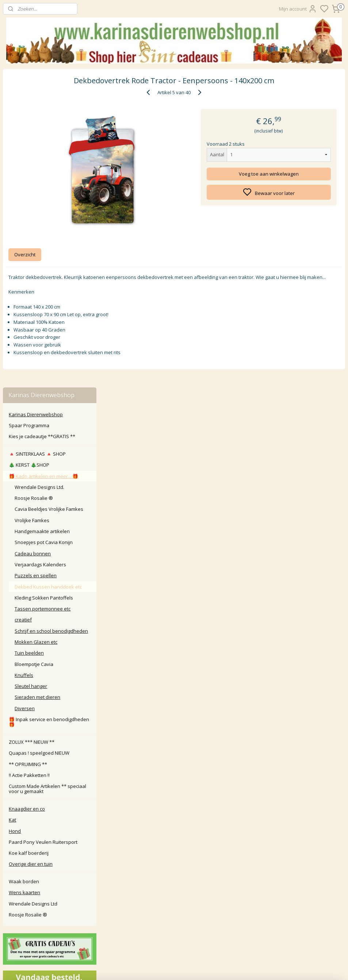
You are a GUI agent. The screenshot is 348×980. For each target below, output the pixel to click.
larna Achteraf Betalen (175, 851)
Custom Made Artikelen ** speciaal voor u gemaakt (47, 470)
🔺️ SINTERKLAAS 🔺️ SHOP (37, 135)
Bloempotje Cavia (34, 346)
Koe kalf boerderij (29, 535)
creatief (23, 302)
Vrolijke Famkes (32, 202)
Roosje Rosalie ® (34, 180)
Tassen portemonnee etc (43, 290)
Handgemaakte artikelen (42, 213)
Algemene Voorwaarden (174, 868)
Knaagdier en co (27, 490)
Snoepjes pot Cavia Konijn (44, 224)
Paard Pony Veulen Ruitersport (43, 524)
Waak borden (24, 563)
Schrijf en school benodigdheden (51, 313)
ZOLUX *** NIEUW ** (32, 424)
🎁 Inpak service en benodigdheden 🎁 (49, 403)
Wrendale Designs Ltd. (39, 169)
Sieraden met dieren (37, 379)
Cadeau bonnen (33, 235)
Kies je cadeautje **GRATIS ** (42, 118)
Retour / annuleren (174, 835)
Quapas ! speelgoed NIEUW (39, 435)
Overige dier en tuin (31, 546)
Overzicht (124, 255)
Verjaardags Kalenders (40, 246)
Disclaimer (174, 876)
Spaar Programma (29, 107)
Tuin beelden (29, 335)
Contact (174, 827)
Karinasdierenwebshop (34, 793)
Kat (12, 502)
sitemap (208, 967)
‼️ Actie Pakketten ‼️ (29, 457)
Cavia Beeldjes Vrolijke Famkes (49, 191)
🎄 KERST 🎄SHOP (29, 147)
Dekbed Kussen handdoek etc (48, 268)
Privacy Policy (174, 859)
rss (223, 967)
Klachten (174, 843)
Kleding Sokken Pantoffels (44, 279)
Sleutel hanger (31, 368)
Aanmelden (138, 929)
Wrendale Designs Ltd (33, 585)
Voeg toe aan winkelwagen (290, 174)
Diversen (25, 390)
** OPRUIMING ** (28, 446)
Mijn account (298, 9)
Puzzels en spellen (36, 257)
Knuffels (24, 357)
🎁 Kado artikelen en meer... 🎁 (43, 158)
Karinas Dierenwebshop (36, 96)
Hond (15, 513)
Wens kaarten (24, 574)
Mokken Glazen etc (36, 324)
